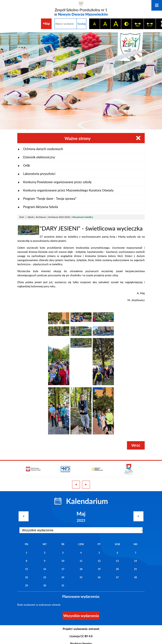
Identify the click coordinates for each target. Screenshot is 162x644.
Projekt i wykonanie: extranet (81, 629)
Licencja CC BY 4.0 (81, 636)
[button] (28, 234)
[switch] (138, 24)
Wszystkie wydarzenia (81, 616)
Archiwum (41, 217)
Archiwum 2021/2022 (59, 217)
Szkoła (31, 217)
